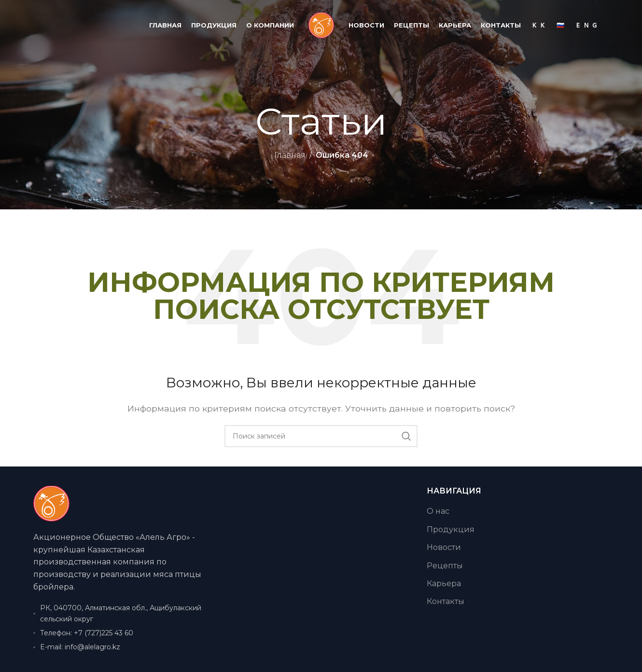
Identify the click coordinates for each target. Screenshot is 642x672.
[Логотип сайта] (321, 25)
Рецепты (445, 566)
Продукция (451, 529)
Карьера (444, 583)
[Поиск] (321, 436)
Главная (290, 155)
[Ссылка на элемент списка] (124, 633)
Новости (444, 547)
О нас (438, 511)
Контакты (446, 601)
